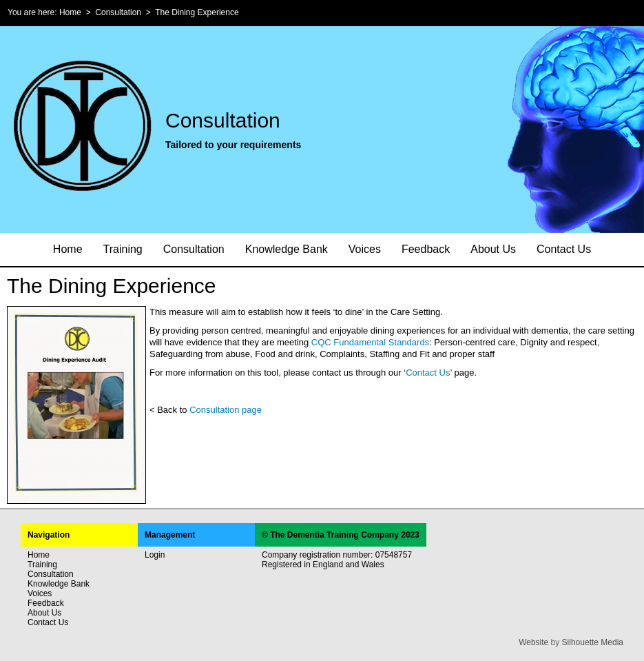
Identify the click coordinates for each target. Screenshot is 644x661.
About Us (493, 249)
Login (155, 555)
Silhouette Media (593, 642)
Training (123, 249)
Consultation (118, 12)
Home (70, 12)
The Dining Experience (197, 12)
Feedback (426, 249)
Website (533, 642)
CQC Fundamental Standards (370, 342)
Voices (365, 249)
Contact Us (564, 249)
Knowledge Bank (287, 249)
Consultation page (226, 410)
